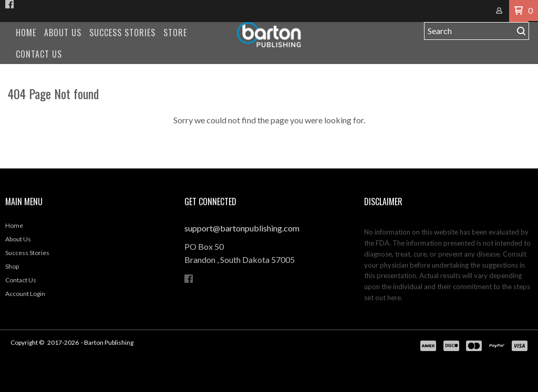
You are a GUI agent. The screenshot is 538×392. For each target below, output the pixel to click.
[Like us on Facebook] (9, 4)
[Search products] (469, 31)
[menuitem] (26, 33)
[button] (519, 11)
